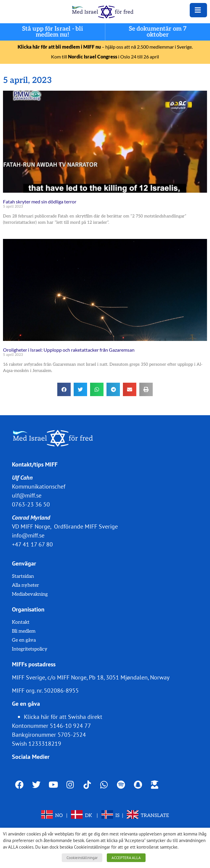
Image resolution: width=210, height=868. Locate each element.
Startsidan (23, 576)
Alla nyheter (26, 585)
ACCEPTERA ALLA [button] (126, 858)
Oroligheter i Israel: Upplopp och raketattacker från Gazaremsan (69, 350)
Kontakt (21, 622)
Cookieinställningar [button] (82, 858)
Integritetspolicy (30, 649)
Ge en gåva (24, 640)
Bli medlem (24, 631)
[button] (64, 389)
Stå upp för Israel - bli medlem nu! (52, 32)
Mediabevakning (30, 594)
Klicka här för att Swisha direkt (63, 717)
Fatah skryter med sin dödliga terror (40, 201)
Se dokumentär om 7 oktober (158, 32)
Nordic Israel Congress (93, 57)
